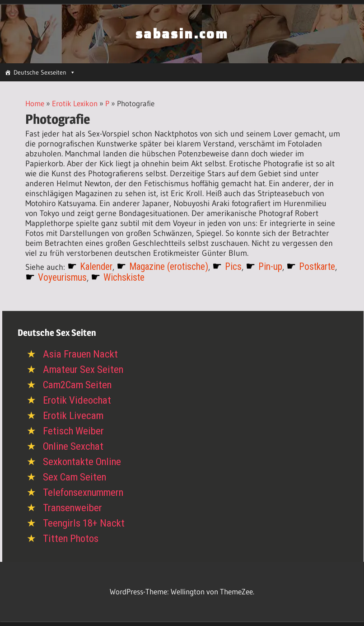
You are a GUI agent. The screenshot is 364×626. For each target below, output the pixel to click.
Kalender (96, 266)
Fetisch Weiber (73, 431)
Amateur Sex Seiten (83, 369)
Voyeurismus (62, 277)
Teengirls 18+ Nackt (84, 523)
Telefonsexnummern (83, 492)
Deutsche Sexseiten (44, 72)
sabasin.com (182, 34)
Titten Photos (71, 539)
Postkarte (317, 266)
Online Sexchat (73, 446)
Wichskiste (124, 277)
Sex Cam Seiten (75, 477)
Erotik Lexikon (75, 103)
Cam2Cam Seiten (77, 385)
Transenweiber (72, 508)
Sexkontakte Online (82, 462)
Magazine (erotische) (169, 266)
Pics (233, 266)
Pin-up (270, 266)
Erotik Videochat (77, 400)
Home (35, 103)
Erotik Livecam (73, 416)
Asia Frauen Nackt (80, 354)
